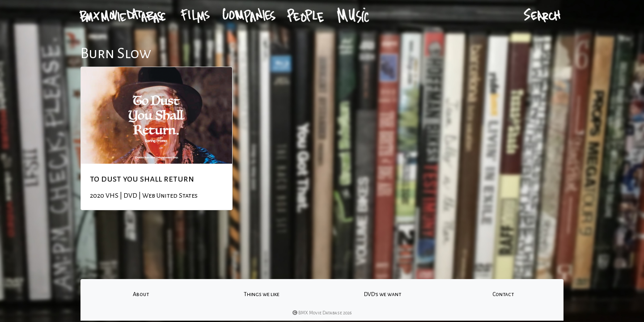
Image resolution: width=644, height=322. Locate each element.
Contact (503, 294)
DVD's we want (383, 294)
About (141, 294)
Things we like (262, 294)
